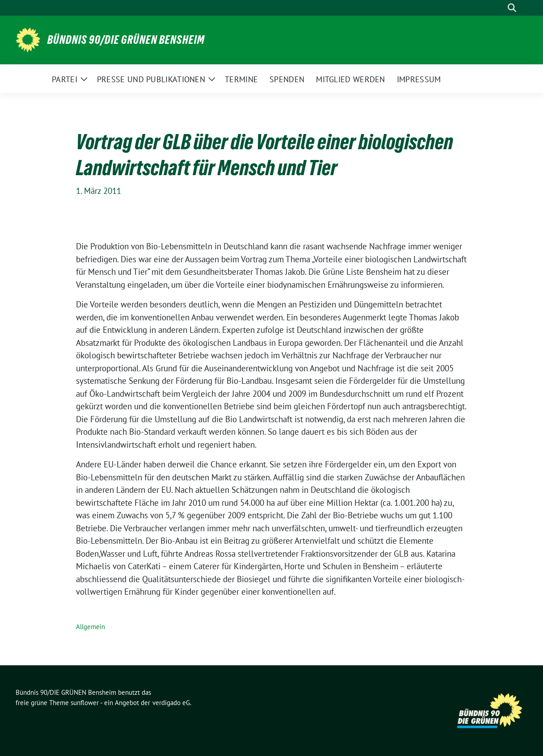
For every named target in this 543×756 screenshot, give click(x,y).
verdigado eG (171, 703)
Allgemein (90, 627)
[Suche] (499, 8)
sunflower (85, 703)
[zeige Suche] (512, 8)
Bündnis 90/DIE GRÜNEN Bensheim (126, 40)
